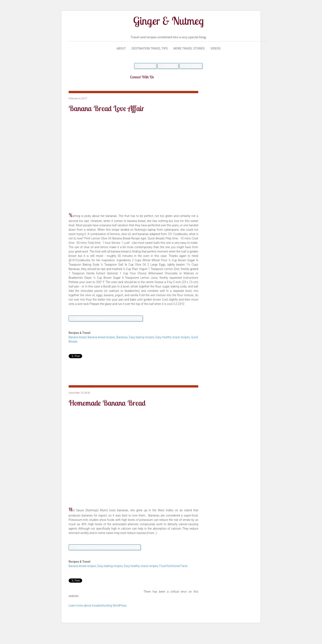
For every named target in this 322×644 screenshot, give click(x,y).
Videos (215, 48)
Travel (170, 66)
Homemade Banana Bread (107, 403)
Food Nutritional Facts (173, 566)
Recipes (148, 66)
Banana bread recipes (101, 337)
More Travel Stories (189, 48)
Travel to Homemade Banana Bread (107, 547)
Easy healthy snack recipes (173, 337)
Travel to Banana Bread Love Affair (108, 318)
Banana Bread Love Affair (106, 108)
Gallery (193, 66)
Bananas (122, 337)
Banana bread (77, 337)
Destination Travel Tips (150, 48)
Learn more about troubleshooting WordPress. (98, 606)
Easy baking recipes (142, 337)
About (121, 48)
